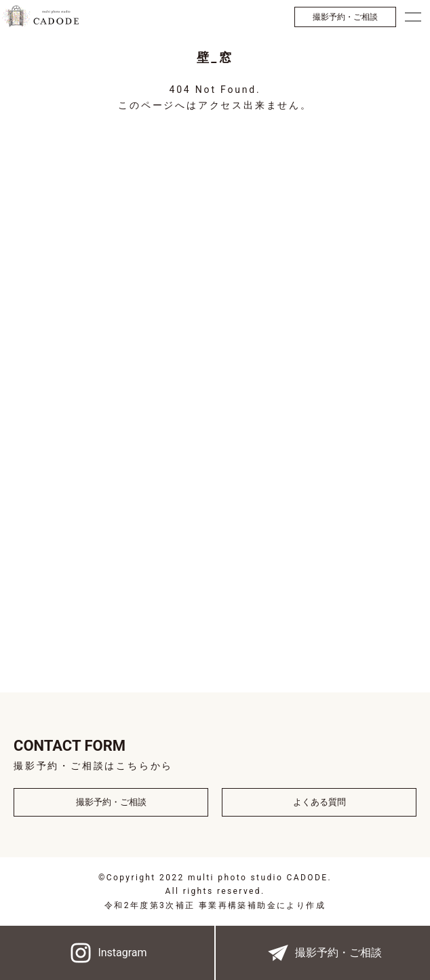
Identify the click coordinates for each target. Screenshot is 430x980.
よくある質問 (319, 802)
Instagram (107, 953)
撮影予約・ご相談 (345, 17)
